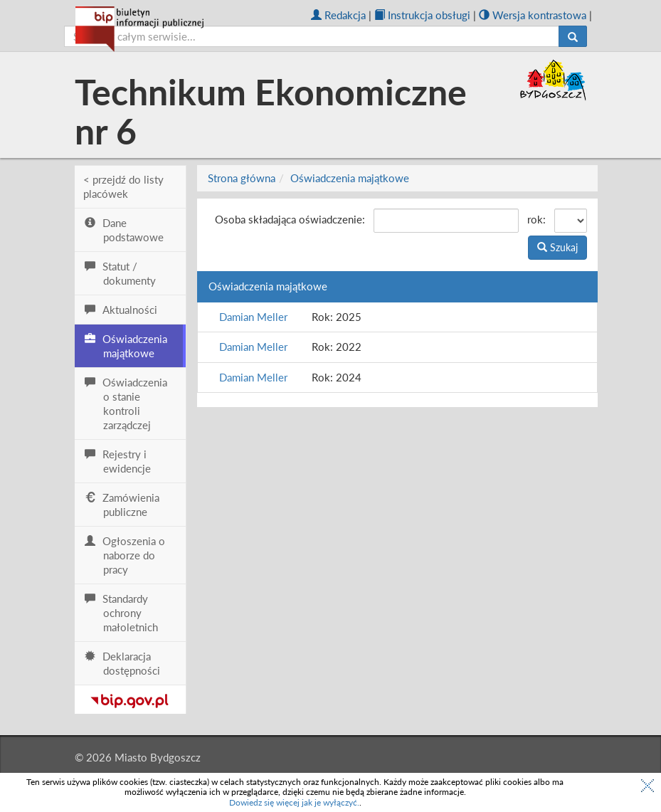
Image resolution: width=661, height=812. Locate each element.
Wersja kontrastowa (533, 15)
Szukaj (557, 247)
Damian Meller (253, 317)
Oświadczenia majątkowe (350, 178)
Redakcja (338, 15)
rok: (536, 219)
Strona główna (242, 178)
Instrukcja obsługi (422, 15)
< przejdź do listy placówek (123, 186)
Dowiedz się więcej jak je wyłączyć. (294, 802)
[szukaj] (312, 36)
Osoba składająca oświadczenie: (290, 219)
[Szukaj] (573, 36)
